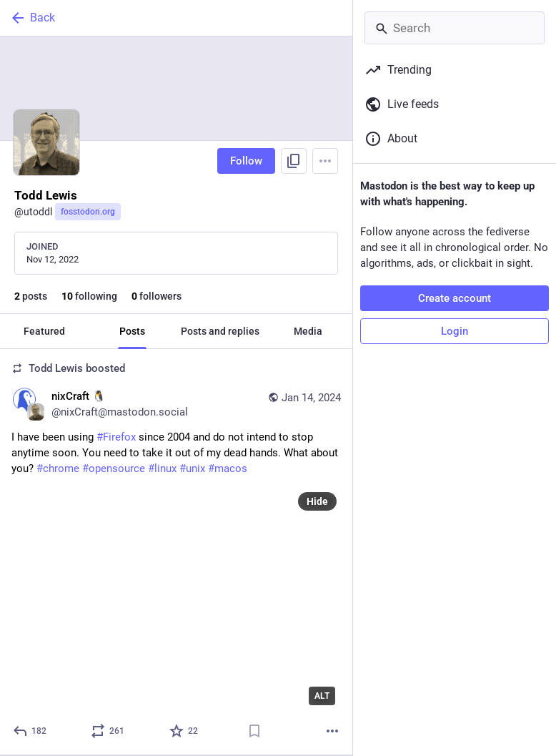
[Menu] (325, 161)
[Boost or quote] (108, 731)
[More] (332, 731)
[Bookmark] (254, 731)
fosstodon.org (88, 212)
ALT (322, 696)
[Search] (455, 28)
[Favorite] (184, 731)
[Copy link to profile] (294, 161)
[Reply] (30, 731)
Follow (246, 161)
